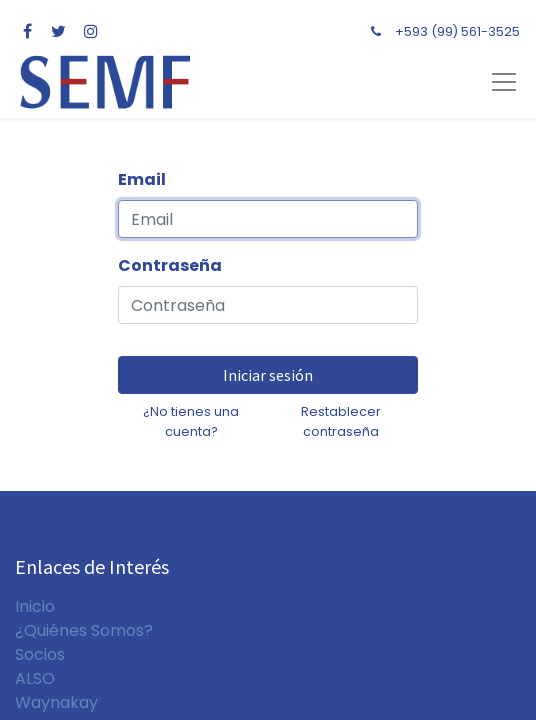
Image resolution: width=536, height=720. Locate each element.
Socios (40, 654)
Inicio (35, 606)
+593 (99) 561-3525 (457, 31)
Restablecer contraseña (341, 421)
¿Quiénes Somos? (84, 630)
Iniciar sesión (268, 375)
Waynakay (56, 702)
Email (142, 179)
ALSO (35, 678)
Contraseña (170, 265)
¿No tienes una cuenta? (191, 421)
